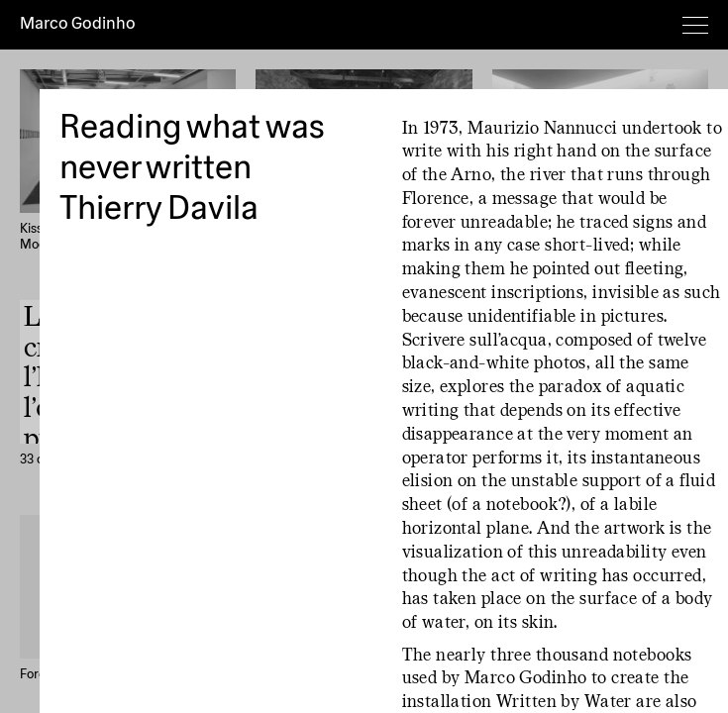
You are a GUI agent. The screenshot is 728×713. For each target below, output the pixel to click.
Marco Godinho (78, 24)
